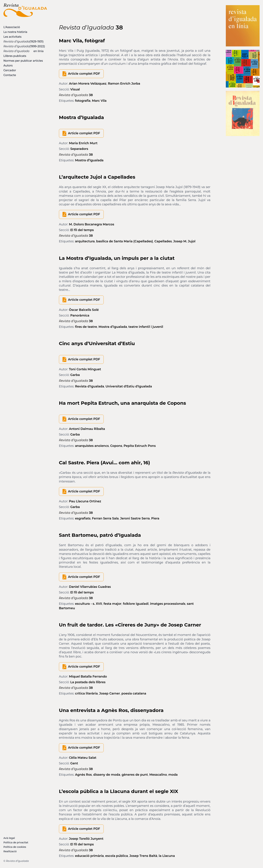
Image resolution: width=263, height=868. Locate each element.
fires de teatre (86, 327)
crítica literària (86, 693)
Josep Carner (110, 693)
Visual (75, 89)
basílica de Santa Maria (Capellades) (124, 241)
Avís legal (9, 838)
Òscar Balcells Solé (84, 310)
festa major (112, 604)
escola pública (117, 856)
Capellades (163, 241)
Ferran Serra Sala (105, 518)
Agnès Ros (83, 775)
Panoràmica (80, 315)
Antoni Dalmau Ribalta (87, 429)
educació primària (89, 856)
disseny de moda (107, 775)
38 (76, 95)
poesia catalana (134, 693)
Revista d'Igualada (90, 386)
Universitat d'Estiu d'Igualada (129, 386)
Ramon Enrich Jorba (124, 84)
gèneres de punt (135, 775)
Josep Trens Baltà (143, 856)
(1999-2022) (24, 46)
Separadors (79, 149)
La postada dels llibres (88, 682)
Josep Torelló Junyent (86, 839)
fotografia (83, 101)
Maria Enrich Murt (83, 143)
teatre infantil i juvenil (146, 327)
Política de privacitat (16, 842)
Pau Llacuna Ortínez (85, 501)
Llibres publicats (15, 56)
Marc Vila (99, 101)
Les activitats (12, 37)
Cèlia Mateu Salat (83, 758)
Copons (116, 446)
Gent (74, 763)
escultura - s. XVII (89, 604)
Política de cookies (15, 847)
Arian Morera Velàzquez (88, 84)
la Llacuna (167, 856)
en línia (23, 51)
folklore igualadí (136, 604)
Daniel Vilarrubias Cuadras (90, 587)
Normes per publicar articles (23, 61)
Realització (10, 851)
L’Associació (12, 27)
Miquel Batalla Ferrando (88, 677)
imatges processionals (168, 604)
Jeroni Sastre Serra (135, 518)
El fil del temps (82, 230)
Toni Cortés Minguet (85, 369)
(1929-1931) (23, 42)
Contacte (10, 75)
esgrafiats (83, 518)
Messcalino (158, 775)
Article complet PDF (84, 74)
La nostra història (15, 32)
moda (173, 775)
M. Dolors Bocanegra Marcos (92, 224)
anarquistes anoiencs (92, 446)
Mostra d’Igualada (89, 160)
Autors (8, 66)
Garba (75, 375)
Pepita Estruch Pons (140, 446)
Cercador (10, 70)
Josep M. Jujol (184, 241)
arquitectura (85, 241)
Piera (155, 518)
